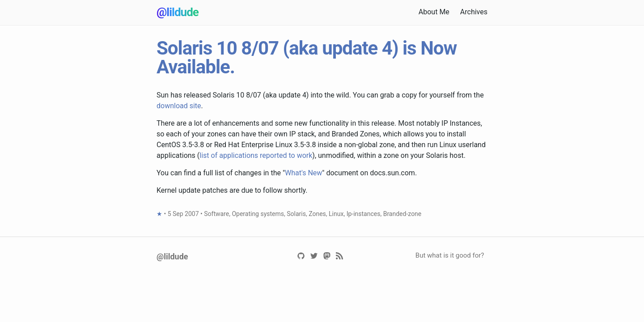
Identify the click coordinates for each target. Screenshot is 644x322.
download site (179, 106)
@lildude (178, 12)
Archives (474, 12)
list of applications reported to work (256, 155)
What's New (303, 173)
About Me (434, 12)
